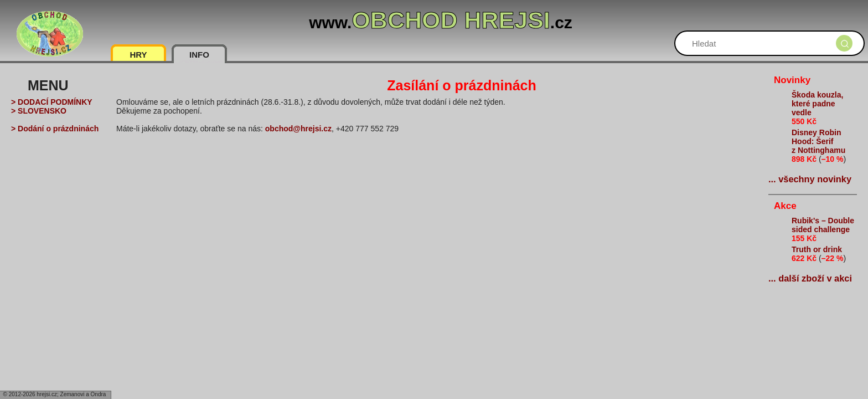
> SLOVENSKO (39, 111)
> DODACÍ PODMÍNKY (52, 102)
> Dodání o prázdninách (55, 129)
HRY (138, 55)
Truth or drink (817, 249)
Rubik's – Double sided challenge (823, 225)
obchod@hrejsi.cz (298, 129)
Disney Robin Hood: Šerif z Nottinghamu (818, 141)
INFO (199, 55)
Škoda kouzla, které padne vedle (817, 104)
